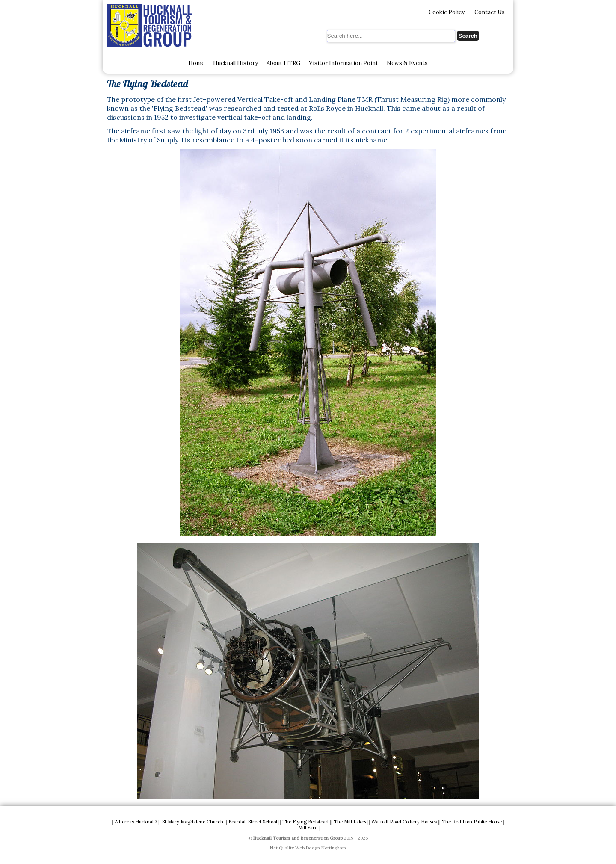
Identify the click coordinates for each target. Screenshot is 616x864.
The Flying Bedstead (305, 822)
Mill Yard (308, 828)
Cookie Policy (447, 12)
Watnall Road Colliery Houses (404, 822)
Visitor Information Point (344, 63)
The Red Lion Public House (472, 822)
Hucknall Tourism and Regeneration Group (298, 838)
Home (196, 63)
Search (468, 36)
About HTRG (283, 63)
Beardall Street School (253, 822)
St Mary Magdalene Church (193, 822)
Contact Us (490, 12)
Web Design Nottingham (321, 848)
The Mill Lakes (350, 822)
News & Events (407, 63)
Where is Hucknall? (136, 822)
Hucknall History (235, 63)
